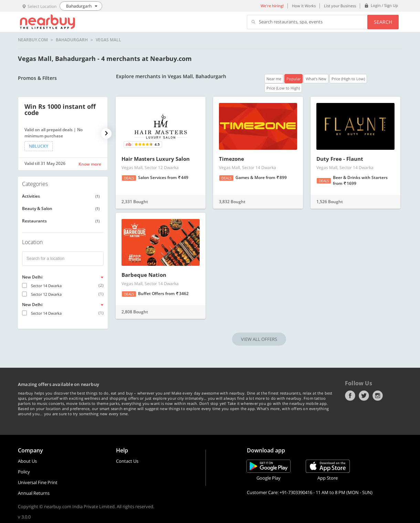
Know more (90, 164)
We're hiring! (272, 6)
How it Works (304, 6)
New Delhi (32, 277)
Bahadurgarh (72, 40)
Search (383, 22)
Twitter (364, 396)
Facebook (350, 396)
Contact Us (127, 461)
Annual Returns (34, 493)
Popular (293, 79)
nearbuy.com (33, 40)
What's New (316, 79)
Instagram (378, 396)
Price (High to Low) (348, 79)
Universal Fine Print (38, 482)
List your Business (340, 6)
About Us (27, 461)
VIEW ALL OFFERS (259, 339)
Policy (24, 472)
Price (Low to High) (283, 88)
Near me (274, 79)
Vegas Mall (108, 40)
